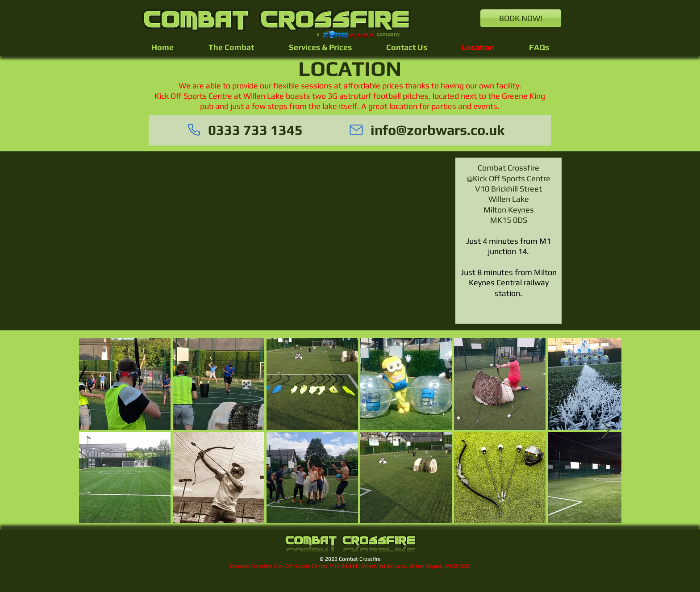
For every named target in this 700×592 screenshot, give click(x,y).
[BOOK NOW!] (521, 18)
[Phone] (194, 130)
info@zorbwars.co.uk (437, 130)
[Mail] (356, 130)
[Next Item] (606, 430)
